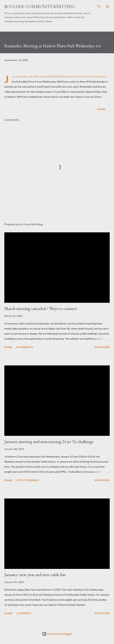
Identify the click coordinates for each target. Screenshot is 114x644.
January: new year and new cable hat (35, 575)
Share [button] (101, 109)
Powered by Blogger (57, 634)
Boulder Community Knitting (40, 6)
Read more (102, 347)
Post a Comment (28, 480)
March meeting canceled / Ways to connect (41, 308)
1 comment (24, 613)
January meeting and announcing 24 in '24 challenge (49, 442)
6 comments (24, 347)
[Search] (99, 6)
